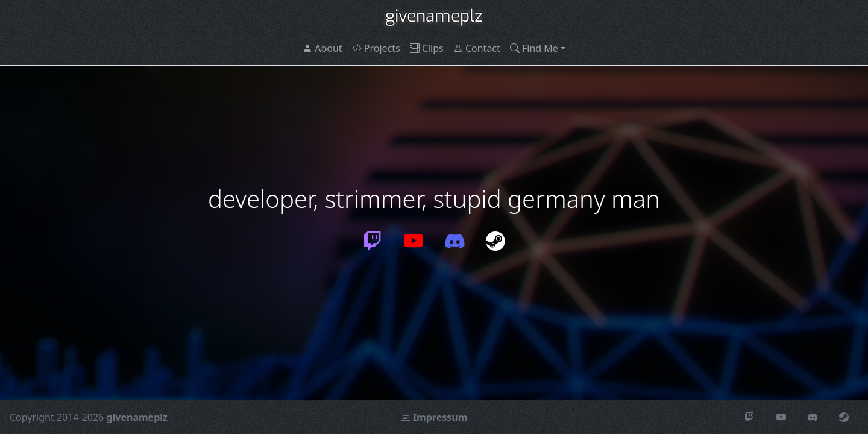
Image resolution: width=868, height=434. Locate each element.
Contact (477, 48)
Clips (427, 48)
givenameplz (434, 16)
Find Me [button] (534, 48)
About (322, 48)
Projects (376, 48)
